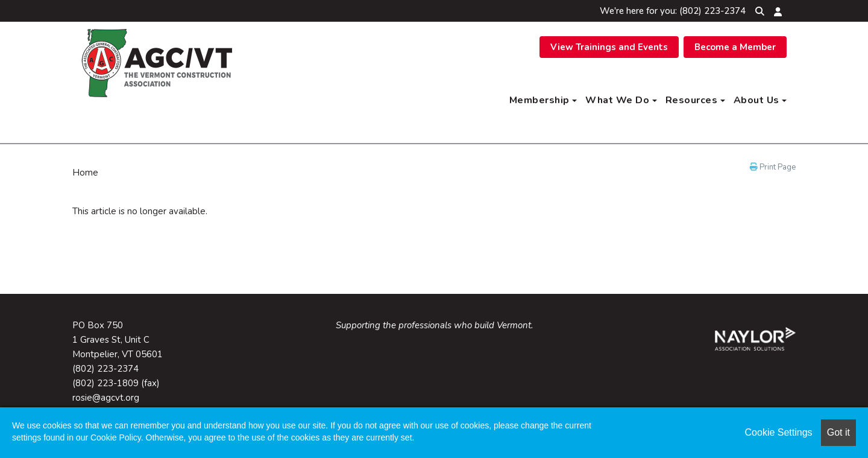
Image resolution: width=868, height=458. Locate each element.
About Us (760, 100)
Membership (543, 100)
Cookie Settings (779, 432)
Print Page (773, 167)
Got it (838, 432)
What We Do (621, 100)
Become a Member (735, 47)
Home (85, 173)
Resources (695, 100)
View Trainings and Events (609, 47)
